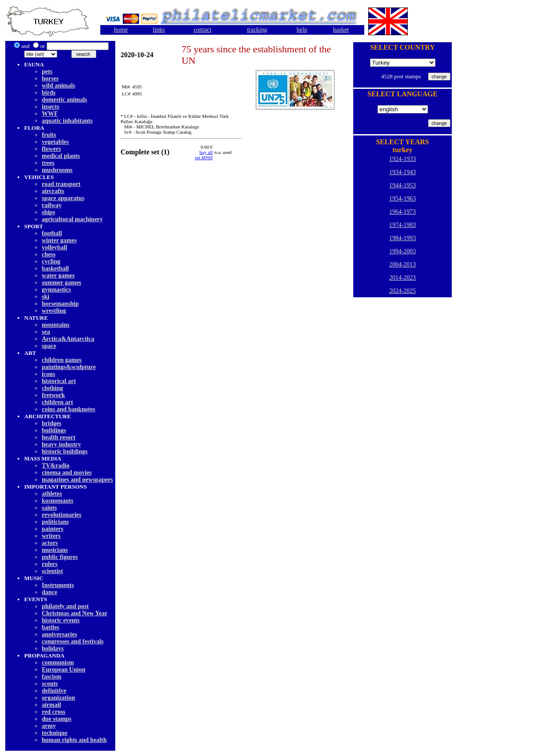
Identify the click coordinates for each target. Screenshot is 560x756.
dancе (49, 592)
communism (58, 663)
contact (202, 30)
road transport (61, 184)
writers (51, 536)
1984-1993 (403, 238)
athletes (52, 494)
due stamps (57, 719)
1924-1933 (403, 159)
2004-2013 (403, 265)
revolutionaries (62, 515)
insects (51, 107)
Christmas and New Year (75, 613)
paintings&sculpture (69, 367)
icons (48, 374)
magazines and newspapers (77, 480)
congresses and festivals (73, 641)
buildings (54, 430)
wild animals (59, 86)
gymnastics (56, 290)
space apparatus (63, 198)
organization (58, 698)
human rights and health (74, 740)
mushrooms (57, 170)
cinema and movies (67, 473)
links (159, 30)
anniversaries (59, 634)
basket (341, 30)
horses (50, 79)
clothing (52, 388)
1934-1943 (403, 172)
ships (48, 212)
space (49, 346)
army (49, 726)
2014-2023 (403, 278)
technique (55, 733)
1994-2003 (403, 251)
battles (51, 627)
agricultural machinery (72, 219)
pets (47, 71)
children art (57, 402)
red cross (54, 712)
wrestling (54, 311)
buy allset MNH (204, 155)
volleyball (55, 247)
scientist (52, 571)
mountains (56, 325)
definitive (54, 691)
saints (49, 508)
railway (52, 205)
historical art (59, 381)
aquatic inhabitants (67, 121)
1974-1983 (403, 225)
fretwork (53, 395)
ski (46, 297)
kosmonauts (58, 501)
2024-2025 (403, 291)
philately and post (65, 606)
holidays (53, 648)
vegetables (55, 142)
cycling (51, 261)
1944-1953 (403, 185)
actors (50, 543)
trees (48, 163)
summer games (62, 283)
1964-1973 (403, 212)
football (52, 233)
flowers (51, 149)
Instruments (58, 585)
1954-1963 (403, 199)
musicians (55, 550)
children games (62, 360)
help (302, 30)
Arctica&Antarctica (68, 339)
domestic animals (64, 100)
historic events (61, 620)
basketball (55, 268)
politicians (55, 522)
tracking (257, 30)
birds (49, 93)
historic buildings (65, 451)
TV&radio (56, 466)
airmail (51, 705)
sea (46, 332)
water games (58, 276)
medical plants (61, 156)
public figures (60, 557)
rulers (50, 564)
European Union (64, 670)
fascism (51, 677)
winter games (59, 240)
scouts (50, 684)
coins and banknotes (68, 409)
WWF (50, 114)
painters (53, 529)
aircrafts (53, 191)
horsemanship (60, 304)
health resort (59, 437)
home (121, 30)
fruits (49, 135)
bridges (51, 423)
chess (49, 254)
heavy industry (61, 444)
